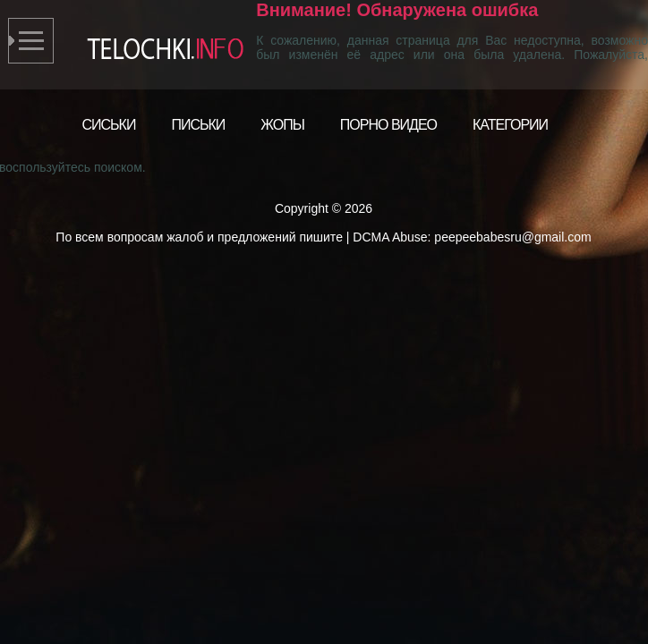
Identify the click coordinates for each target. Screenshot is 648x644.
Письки (198, 125)
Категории (510, 125)
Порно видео (388, 125)
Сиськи (109, 125)
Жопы (282, 125)
